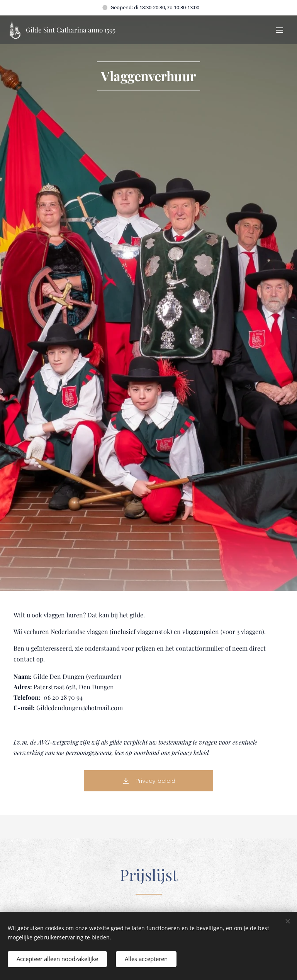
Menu (280, 30)
